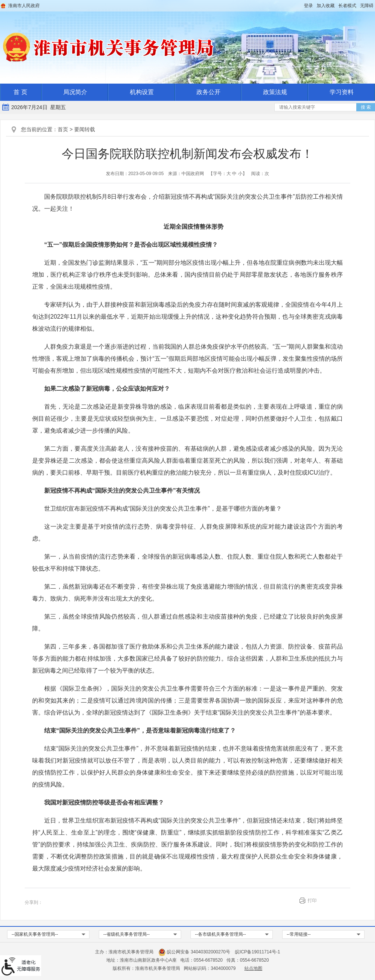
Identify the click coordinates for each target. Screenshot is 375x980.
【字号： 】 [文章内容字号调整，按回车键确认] (228, 174)
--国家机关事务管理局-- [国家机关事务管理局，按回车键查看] (35, 934)
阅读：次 (260, 174)
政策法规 (275, 92)
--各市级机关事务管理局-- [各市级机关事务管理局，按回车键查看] (220, 934)
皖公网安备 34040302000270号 (194, 952)
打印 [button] (312, 901)
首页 (63, 129)
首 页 (20, 92)
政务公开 (208, 92)
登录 (308, 6)
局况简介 (75, 92)
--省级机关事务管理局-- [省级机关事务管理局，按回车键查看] (126, 934)
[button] (347, 6)
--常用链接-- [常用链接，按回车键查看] (299, 934)
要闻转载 (85, 129)
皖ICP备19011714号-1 (257, 952)
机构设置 (142, 92)
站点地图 (253, 968)
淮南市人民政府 (24, 6)
